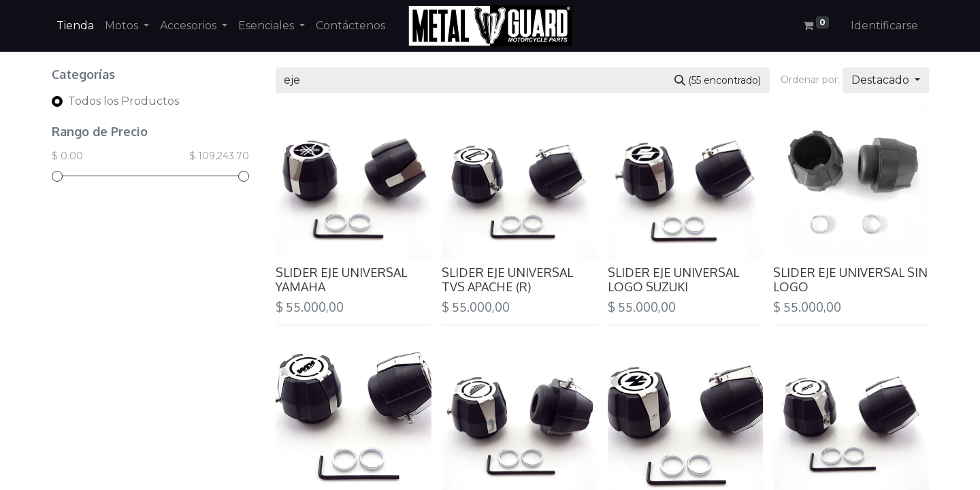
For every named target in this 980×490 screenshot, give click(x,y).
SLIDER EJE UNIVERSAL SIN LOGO (850, 280)
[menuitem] (75, 26)
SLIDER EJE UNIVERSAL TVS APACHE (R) (507, 280)
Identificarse (884, 26)
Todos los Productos (124, 101)
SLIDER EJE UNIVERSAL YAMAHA (341, 280)
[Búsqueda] (718, 80)
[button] (886, 80)
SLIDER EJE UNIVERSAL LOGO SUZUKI (673, 280)
